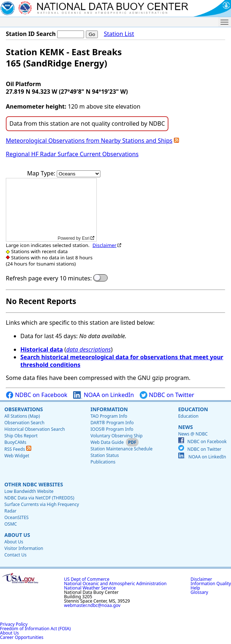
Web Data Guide (107, 442)
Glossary (199, 592)
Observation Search (24, 423)
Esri (86, 238)
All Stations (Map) (22, 416)
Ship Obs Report (21, 436)
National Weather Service (90, 588)
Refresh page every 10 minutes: (49, 278)
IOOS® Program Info (112, 429)
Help (195, 588)
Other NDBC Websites (34, 484)
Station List (119, 34)
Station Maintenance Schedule (122, 449)
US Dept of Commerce (87, 579)
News (186, 427)
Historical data (42, 349)
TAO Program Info (109, 416)
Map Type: (42, 173)
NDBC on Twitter (167, 395)
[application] (51, 210)
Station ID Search (31, 34)
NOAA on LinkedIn (103, 395)
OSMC (11, 524)
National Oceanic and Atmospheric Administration (115, 584)
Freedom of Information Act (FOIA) (35, 629)
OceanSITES (17, 517)
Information (109, 409)
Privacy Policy (14, 624)
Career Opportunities (22, 637)
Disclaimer (104, 245)
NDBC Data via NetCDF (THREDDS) (39, 498)
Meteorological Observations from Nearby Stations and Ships (89, 141)
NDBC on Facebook (37, 395)
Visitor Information (24, 548)
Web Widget (17, 456)
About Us (17, 535)
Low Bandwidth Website (29, 491)
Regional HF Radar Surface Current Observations (72, 154)
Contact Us (15, 555)
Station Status (105, 455)
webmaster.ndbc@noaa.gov (92, 605)
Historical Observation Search (35, 429)
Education (193, 409)
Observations (24, 409)
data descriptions (89, 349)
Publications (103, 462)
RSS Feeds (18, 449)
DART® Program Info (112, 423)
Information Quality (211, 584)
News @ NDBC (193, 434)
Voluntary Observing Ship (117, 436)
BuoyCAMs (15, 442)
